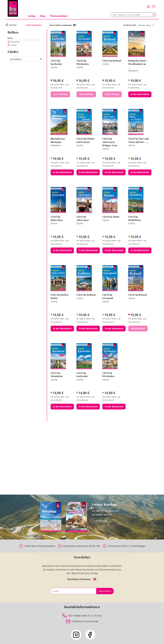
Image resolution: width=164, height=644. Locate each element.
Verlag (32, 16)
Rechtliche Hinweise (82, 579)
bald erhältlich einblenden (61, 25)
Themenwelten (59, 16)
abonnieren (105, 591)
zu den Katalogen (100, 521)
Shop (43, 16)
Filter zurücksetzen (34, 25)
